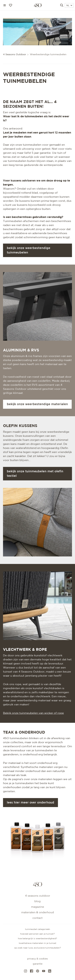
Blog (37, 901)
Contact (37, 918)
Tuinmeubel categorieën (38, 929)
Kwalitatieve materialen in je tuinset (38, 943)
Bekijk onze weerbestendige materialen (37, 404)
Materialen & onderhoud (38, 913)
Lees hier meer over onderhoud (30, 803)
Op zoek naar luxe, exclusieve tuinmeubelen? (38, 948)
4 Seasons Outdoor (14, 55)
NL (69, 6)
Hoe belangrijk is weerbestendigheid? (37, 939)
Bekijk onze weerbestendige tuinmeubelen (29, 250)
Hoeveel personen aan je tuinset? (37, 934)
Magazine (38, 907)
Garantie (38, 964)
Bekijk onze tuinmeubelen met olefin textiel (35, 474)
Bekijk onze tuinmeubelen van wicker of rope (33, 713)
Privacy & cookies (37, 959)
